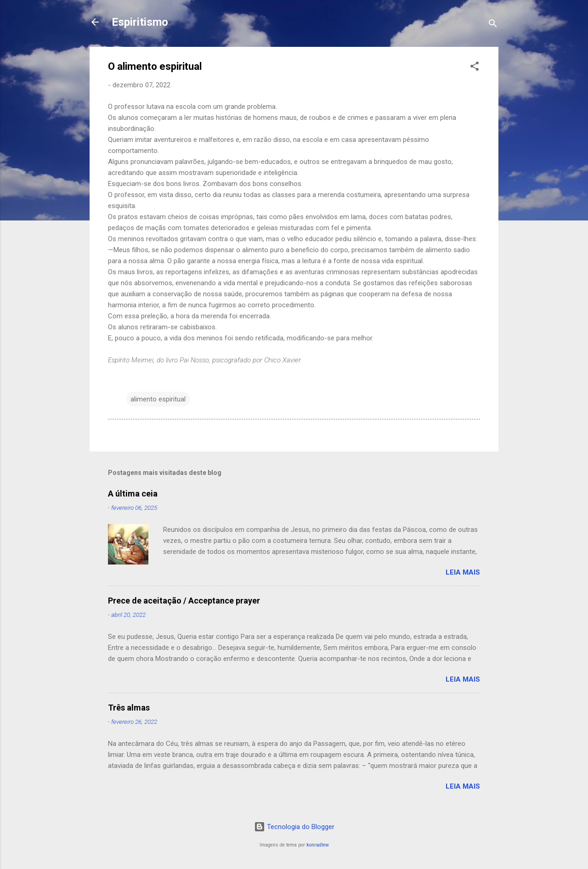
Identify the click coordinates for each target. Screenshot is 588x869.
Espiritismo (140, 22)
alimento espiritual (158, 399)
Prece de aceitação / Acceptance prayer (184, 601)
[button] (475, 68)
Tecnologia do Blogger (294, 827)
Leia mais (463, 572)
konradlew (318, 845)
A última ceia (133, 494)
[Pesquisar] (493, 25)
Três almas (129, 708)
